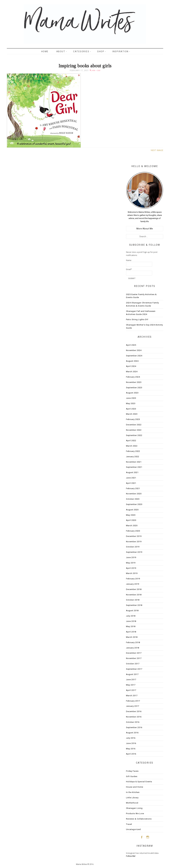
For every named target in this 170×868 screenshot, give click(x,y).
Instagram (148, 837)
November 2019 (134, 542)
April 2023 (131, 409)
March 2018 (132, 637)
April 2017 (131, 690)
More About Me (145, 229)
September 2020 (134, 504)
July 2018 (131, 616)
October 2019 (133, 547)
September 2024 (134, 356)
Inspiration (120, 51)
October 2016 (133, 722)
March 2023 (132, 414)
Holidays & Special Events (139, 782)
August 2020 (132, 510)
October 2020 (133, 499)
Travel (129, 824)
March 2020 (132, 526)
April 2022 (131, 441)
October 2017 (133, 664)
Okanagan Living (134, 808)
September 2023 (134, 388)
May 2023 (131, 403)
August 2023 (132, 393)
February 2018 (133, 642)
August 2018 (132, 611)
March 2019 (132, 573)
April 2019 (131, 568)
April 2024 (131, 366)
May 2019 (131, 563)
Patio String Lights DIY (137, 319)
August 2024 (132, 361)
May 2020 (131, 515)
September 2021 (134, 467)
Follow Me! (131, 856)
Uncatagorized (133, 829)
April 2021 (131, 483)
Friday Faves (132, 771)
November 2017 (134, 658)
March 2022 (132, 446)
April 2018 (131, 632)
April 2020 (131, 520)
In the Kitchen (133, 792)
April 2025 (131, 345)
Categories (81, 51)
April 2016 (131, 754)
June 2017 (131, 680)
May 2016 (131, 749)
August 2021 (132, 472)
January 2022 (133, 457)
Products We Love (135, 813)
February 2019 (133, 579)
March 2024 (132, 372)
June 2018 (131, 621)
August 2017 (132, 674)
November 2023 (134, 382)
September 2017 (134, 669)
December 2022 (134, 425)
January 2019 (133, 584)
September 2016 (134, 727)
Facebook (142, 837)
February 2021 (133, 488)
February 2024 (133, 377)
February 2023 (133, 419)
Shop (101, 51)
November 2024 (134, 350)
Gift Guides (132, 776)
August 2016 (132, 733)
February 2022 (133, 451)
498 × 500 (96, 70)
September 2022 (134, 435)
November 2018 (134, 595)
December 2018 (134, 589)
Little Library (132, 798)
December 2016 (134, 711)
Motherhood (132, 803)
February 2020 (133, 531)
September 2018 (134, 605)
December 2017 (134, 653)
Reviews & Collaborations (139, 819)
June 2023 (131, 398)
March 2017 (132, 696)
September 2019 (134, 552)
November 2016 (134, 717)
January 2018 (133, 648)
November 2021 (134, 462)
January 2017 (133, 706)
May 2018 (131, 626)
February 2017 (133, 701)
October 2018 (133, 600)
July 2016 (131, 738)
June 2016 (131, 743)
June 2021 (131, 478)
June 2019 (131, 557)
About (61, 51)
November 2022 (134, 430)
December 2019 (134, 536)
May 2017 (131, 685)
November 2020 (134, 494)
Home (45, 51)
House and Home (135, 787)
